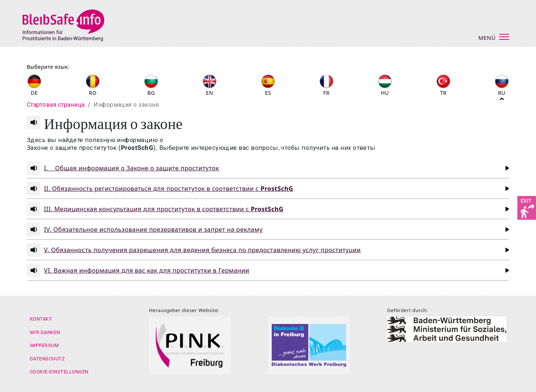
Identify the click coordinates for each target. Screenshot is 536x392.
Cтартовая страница (56, 105)
